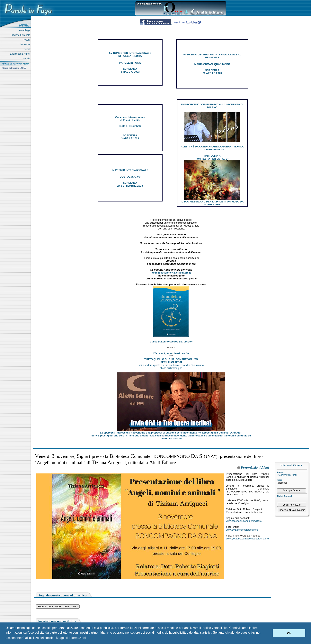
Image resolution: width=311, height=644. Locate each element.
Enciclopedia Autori (21, 54)
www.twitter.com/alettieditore (242, 530)
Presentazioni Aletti (287, 475)
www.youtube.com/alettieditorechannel (248, 539)
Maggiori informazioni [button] (71, 638)
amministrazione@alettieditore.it (171, 273)
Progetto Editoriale (21, 35)
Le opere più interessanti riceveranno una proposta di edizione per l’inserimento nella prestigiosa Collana (171, 433)
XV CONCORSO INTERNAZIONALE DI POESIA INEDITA (130, 54)
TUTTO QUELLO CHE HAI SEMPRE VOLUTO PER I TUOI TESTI (171, 361)
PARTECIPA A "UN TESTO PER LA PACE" (212, 157)
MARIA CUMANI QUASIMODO (212, 64)
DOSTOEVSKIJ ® (130, 177)
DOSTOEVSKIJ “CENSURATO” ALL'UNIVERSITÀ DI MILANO (212, 106)
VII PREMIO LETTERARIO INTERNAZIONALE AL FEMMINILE (212, 56)
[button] (269, 633)
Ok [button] (289, 633)
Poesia (27, 40)
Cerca (27, 49)
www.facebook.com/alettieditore (244, 521)
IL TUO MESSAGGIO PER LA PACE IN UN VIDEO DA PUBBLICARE (212, 203)
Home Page (24, 30)
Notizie (27, 59)
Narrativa (26, 44)
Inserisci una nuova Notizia (57, 621)
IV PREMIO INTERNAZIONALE (130, 170)
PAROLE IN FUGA (130, 63)
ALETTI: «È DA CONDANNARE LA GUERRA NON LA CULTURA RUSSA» (212, 148)
